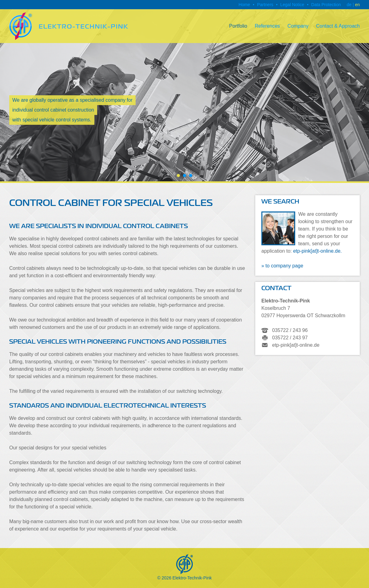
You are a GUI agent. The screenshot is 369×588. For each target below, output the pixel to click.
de (349, 5)
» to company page (282, 266)
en (357, 5)
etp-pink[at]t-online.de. (317, 251)
